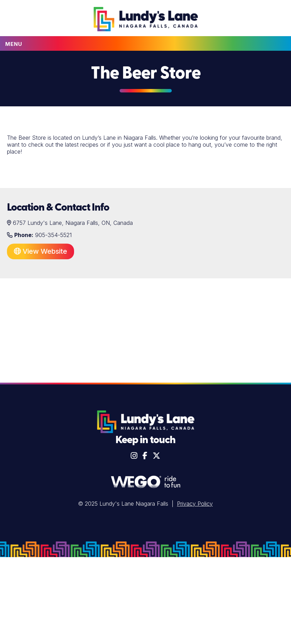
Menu (14, 44)
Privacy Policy (195, 504)
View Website (41, 251)
